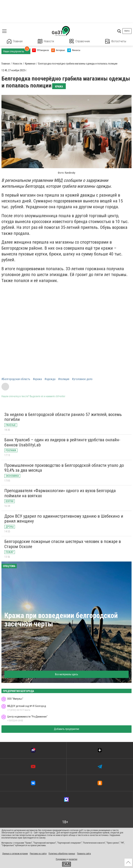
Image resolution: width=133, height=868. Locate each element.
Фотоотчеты (116, 41)
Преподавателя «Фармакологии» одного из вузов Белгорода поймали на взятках (60, 493)
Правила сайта (84, 854)
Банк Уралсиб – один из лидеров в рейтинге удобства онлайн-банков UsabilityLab (62, 442)
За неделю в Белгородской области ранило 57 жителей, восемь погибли (63, 417)
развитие (73, 859)
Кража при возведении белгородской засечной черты (61, 620)
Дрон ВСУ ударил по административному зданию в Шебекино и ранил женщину (64, 519)
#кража (37, 379)
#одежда (50, 379)
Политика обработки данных (62, 854)
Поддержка (61, 859)
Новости (46, 41)
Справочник (80, 41)
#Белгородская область (16, 379)
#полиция (64, 379)
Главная (15, 41)
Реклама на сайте (38, 854)
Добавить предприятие (67, 729)
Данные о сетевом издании (15, 854)
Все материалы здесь (67, 674)
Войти (127, 31)
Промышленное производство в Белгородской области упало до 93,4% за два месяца (64, 468)
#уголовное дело (82, 379)
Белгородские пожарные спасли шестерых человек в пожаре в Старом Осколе (63, 544)
